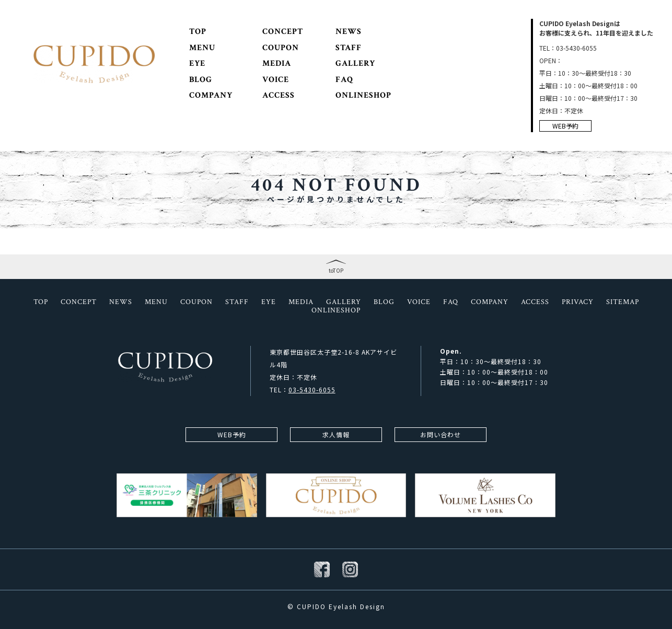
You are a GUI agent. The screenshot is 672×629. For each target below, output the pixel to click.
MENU (202, 48)
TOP (198, 32)
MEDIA (277, 64)
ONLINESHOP (363, 96)
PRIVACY (578, 302)
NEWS (349, 32)
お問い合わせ (441, 434)
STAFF (349, 48)
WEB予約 (565, 126)
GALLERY (355, 64)
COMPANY (211, 96)
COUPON (281, 48)
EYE (197, 64)
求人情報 (336, 434)
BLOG (201, 80)
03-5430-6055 (312, 389)
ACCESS (279, 96)
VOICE (276, 80)
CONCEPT (283, 32)
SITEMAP (623, 302)
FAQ (344, 80)
